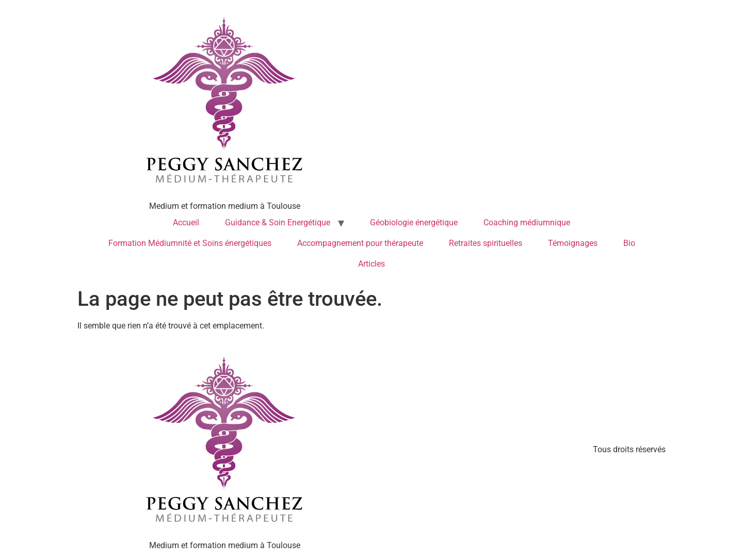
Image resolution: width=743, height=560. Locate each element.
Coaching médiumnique (527, 223)
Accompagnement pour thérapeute (360, 243)
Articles (372, 264)
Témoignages (573, 243)
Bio (629, 243)
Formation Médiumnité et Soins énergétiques (190, 243)
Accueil (186, 223)
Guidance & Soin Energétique (278, 223)
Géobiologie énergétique (414, 223)
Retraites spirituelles (486, 243)
